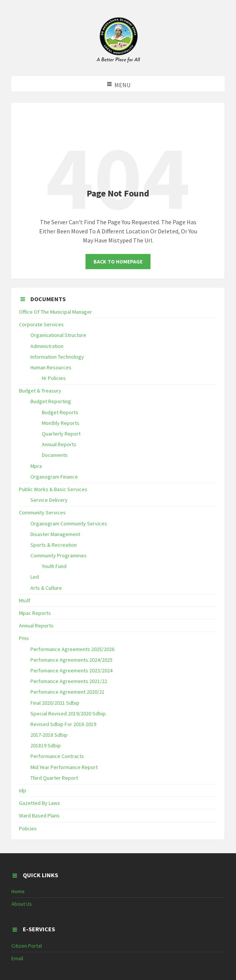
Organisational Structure (58, 335)
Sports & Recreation (54, 545)
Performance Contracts (57, 756)
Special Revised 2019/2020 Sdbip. (69, 713)
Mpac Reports (35, 613)
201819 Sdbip (46, 745)
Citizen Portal (27, 946)
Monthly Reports (61, 423)
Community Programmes (59, 555)
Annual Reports (59, 444)
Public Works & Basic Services (53, 489)
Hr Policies (54, 378)
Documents (55, 455)
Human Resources (51, 367)
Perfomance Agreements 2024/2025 (71, 660)
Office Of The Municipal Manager (55, 312)
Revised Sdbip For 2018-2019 (63, 724)
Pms (24, 638)
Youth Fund (54, 566)
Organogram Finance (54, 477)
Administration (47, 346)
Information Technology (57, 357)
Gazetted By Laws (40, 803)
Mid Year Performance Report (64, 767)
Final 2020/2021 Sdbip (55, 703)
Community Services (42, 512)
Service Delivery (49, 500)
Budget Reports (60, 412)
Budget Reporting (51, 401)
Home (18, 891)
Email (17, 958)
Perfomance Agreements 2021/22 (69, 681)
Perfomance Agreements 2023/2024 (71, 670)
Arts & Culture (46, 588)
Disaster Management (55, 534)
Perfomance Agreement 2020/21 (67, 692)
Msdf (25, 600)
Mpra (36, 466)
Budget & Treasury (40, 391)
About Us (22, 904)
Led (35, 577)
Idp (23, 790)
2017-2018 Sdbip (49, 735)
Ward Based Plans (39, 816)
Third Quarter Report (54, 778)
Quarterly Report (61, 434)
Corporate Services (41, 324)
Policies (28, 828)
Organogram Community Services (69, 524)
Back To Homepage (118, 262)
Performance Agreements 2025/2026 (72, 649)
